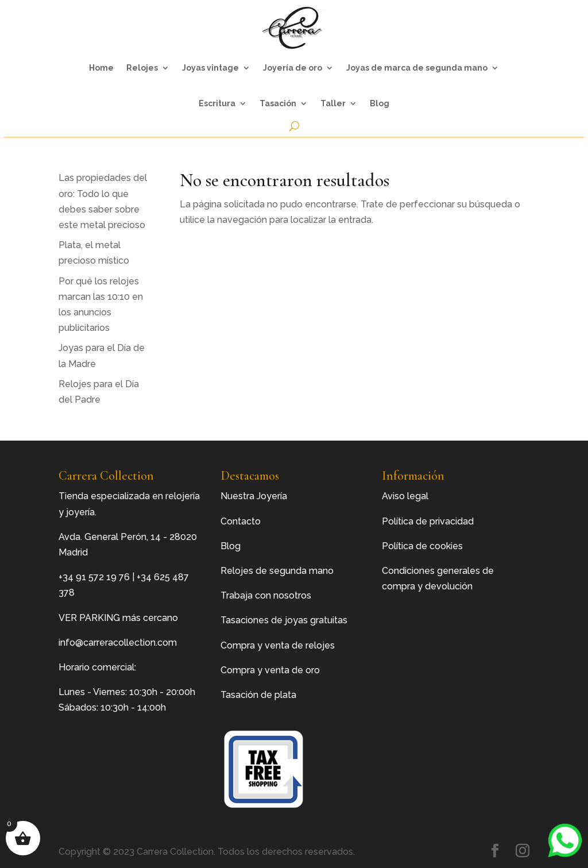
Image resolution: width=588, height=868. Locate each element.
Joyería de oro (293, 68)
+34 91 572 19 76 (94, 577)
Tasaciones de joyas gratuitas (284, 620)
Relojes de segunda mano (277, 571)
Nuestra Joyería (254, 496)
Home (101, 68)
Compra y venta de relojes (278, 645)
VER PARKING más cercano (118, 618)
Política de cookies (422, 546)
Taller (333, 103)
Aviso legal (405, 496)
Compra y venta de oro (270, 670)
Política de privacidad (428, 521)
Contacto (241, 521)
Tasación (278, 103)
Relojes (142, 68)
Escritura (217, 103)
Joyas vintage (210, 68)
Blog (380, 103)
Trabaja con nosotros (266, 595)
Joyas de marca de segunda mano (417, 68)
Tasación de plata (258, 695)
